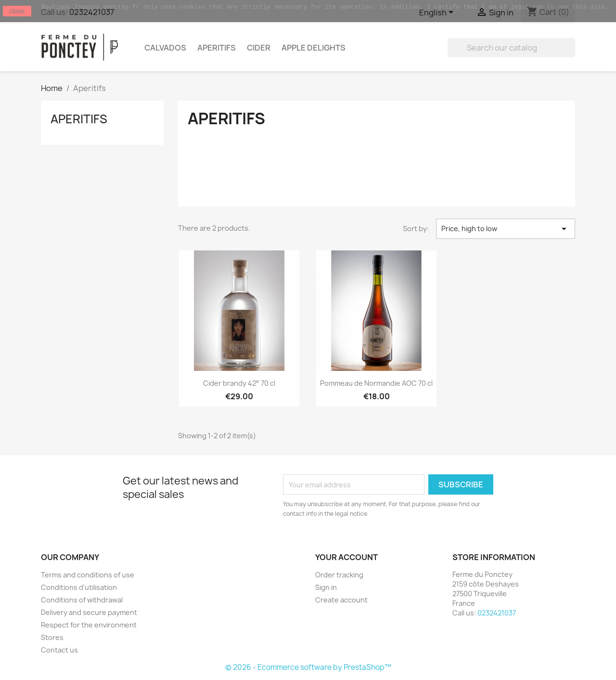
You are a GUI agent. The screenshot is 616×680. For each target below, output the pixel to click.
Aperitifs (217, 48)
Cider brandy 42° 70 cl (239, 383)
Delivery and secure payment (89, 612)
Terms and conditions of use (88, 575)
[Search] (511, 48)
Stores (52, 637)
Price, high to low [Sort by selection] (506, 229)
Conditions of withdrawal (82, 600)
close (17, 11)
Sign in (326, 587)
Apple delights (314, 48)
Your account (346, 557)
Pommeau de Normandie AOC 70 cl (376, 383)
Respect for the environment (89, 625)
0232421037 (497, 613)
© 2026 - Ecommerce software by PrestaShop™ (308, 667)
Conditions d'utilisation (79, 587)
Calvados (165, 48)
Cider (259, 48)
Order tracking (339, 575)
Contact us (59, 650)
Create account (341, 600)
